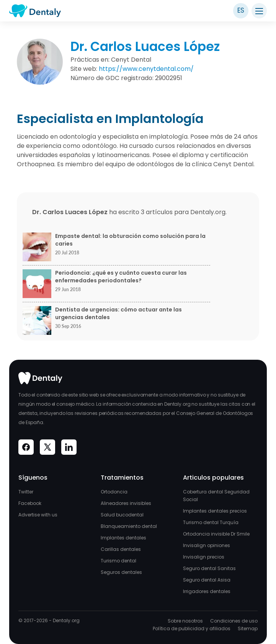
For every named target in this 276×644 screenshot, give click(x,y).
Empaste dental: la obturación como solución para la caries (130, 240)
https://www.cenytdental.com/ (146, 69)
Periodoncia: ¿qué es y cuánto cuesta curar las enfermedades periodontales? (121, 277)
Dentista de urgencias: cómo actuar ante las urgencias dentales (118, 314)
